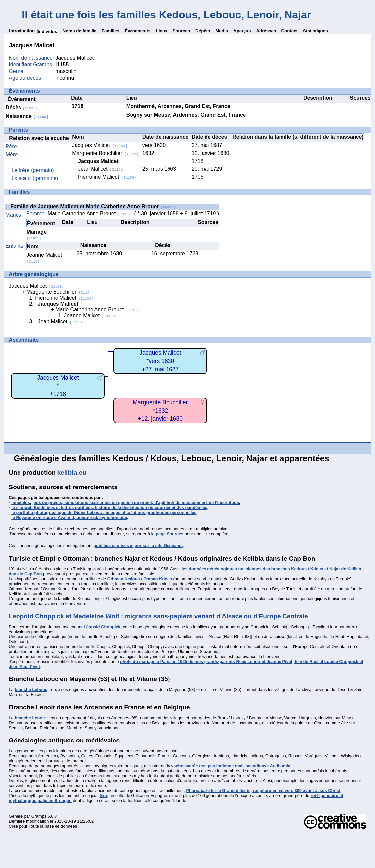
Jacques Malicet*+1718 (58, 386)
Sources (181, 31)
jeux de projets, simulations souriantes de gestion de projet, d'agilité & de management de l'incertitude (136, 503)
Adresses (266, 31)
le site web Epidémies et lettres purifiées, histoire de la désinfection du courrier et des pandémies (109, 507)
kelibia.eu (72, 472)
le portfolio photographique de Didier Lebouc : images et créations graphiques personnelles (104, 512)
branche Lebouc (31, 689)
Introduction (22, 31)
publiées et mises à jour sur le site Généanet (138, 545)
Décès (22, 108)
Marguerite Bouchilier (106, 153)
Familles (111, 31)
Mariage (37, 235)
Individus (47, 32)
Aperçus (242, 31)
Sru (104, 796)
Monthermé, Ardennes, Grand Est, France (178, 106)
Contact (289, 31)
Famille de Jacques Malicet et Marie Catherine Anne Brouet (93, 207)
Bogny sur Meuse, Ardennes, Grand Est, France (186, 115)
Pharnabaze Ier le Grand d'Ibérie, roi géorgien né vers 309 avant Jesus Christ (263, 791)
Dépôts (203, 31)
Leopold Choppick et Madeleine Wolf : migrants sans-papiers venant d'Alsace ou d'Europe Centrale (158, 616)
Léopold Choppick (102, 627)
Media (222, 31)
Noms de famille (80, 31)
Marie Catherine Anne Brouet (90, 214)
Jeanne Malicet (91, 316)
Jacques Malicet (100, 145)
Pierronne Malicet (107, 177)
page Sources (169, 534)
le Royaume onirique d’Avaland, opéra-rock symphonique (69, 517)
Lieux (162, 31)
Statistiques (316, 31)
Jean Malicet (101, 169)
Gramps (39, 816)
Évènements (138, 31)
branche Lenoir (30, 718)
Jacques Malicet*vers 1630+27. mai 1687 (160, 361)
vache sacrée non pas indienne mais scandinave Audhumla (231, 766)
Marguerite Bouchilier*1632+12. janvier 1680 (160, 410)
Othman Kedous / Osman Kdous (140, 579)
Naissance (27, 116)
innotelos (21, 503)
